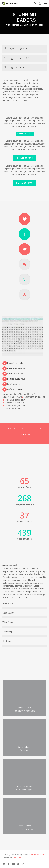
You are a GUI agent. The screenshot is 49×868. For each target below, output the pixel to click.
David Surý (17, 857)
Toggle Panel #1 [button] (17, 49)
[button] (45, 3)
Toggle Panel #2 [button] (17, 58)
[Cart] (40, 3)
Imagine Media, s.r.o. (38, 855)
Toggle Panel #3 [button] (17, 67)
